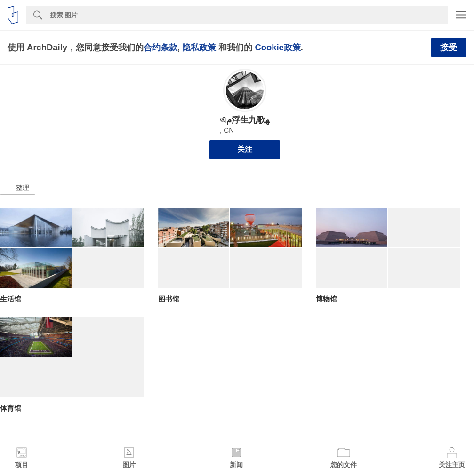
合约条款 (161, 47)
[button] (18, 188)
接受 (449, 48)
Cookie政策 (277, 47)
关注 (245, 149)
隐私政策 (199, 47)
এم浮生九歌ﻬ (245, 120)
